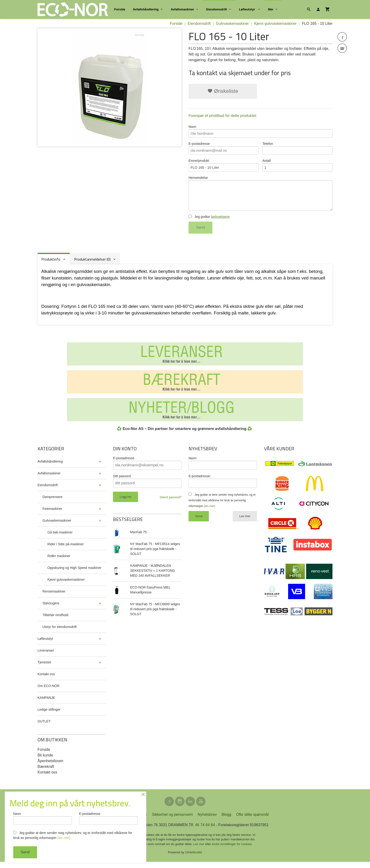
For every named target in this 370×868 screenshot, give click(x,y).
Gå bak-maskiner (60, 537)
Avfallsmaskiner (182, 9)
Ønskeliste (223, 91)
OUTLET (44, 726)
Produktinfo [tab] (51, 264)
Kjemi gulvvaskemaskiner (66, 585)
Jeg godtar (209, 222)
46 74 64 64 (205, 831)
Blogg (226, 821)
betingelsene (220, 222)
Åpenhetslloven (50, 766)
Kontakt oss (46, 679)
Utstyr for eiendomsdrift (60, 632)
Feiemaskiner (52, 514)
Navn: (193, 463)
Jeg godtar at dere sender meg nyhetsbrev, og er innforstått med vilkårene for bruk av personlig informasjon (222, 506)
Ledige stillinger (49, 715)
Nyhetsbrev (207, 821)
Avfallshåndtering (146, 9)
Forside (120, 9)
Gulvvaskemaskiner (57, 526)
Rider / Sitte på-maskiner (66, 549)
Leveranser (46, 656)
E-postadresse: (200, 481)
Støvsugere (51, 608)
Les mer (245, 521)
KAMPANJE (46, 703)
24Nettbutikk (193, 859)
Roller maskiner (59, 561)
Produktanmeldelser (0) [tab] (92, 264)
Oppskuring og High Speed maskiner (74, 573)
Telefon (297, 150)
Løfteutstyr (248, 9)
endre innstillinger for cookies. (232, 850)
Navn (261, 132)
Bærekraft (46, 772)
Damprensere (53, 502)
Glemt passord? (171, 502)
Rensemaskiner (54, 597)
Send (200, 233)
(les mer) (209, 511)
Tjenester (44, 667)
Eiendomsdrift (217, 9)
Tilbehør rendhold (55, 620)
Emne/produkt (224, 168)
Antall (297, 168)
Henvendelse (261, 197)
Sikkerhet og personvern (172, 821)
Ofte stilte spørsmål (252, 821)
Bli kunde (45, 760)
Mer (271, 9)
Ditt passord (122, 481)
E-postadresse (224, 150)
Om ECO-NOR (48, 691)
